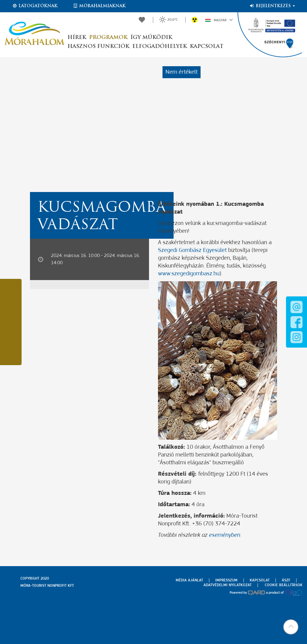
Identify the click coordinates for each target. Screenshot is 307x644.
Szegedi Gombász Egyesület (193, 250)
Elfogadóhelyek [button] (159, 47)
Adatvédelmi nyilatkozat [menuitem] (228, 585)
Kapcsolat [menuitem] (260, 580)
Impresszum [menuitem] (226, 580)
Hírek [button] (77, 38)
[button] (291, 628)
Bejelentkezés (272, 6)
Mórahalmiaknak (99, 6)
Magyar (219, 20)
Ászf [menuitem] (286, 580)
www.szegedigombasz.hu (189, 274)
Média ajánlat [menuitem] (189, 580)
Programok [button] (108, 38)
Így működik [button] (151, 38)
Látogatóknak (35, 6)
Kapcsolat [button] (207, 47)
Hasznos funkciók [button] (98, 47)
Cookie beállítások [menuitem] (284, 585)
